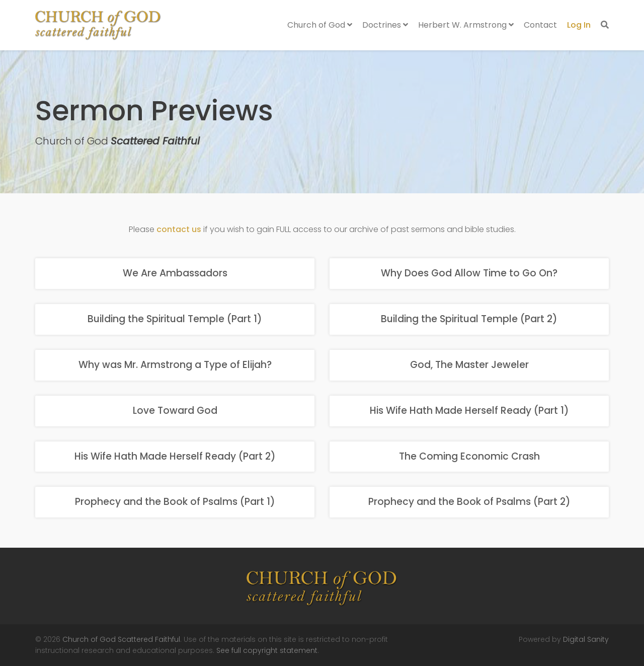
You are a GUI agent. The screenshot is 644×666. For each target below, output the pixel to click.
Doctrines (385, 25)
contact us (179, 229)
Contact (540, 25)
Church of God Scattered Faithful (121, 639)
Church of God (320, 25)
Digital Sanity (586, 639)
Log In (579, 25)
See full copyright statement (267, 650)
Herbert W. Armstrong (466, 25)
